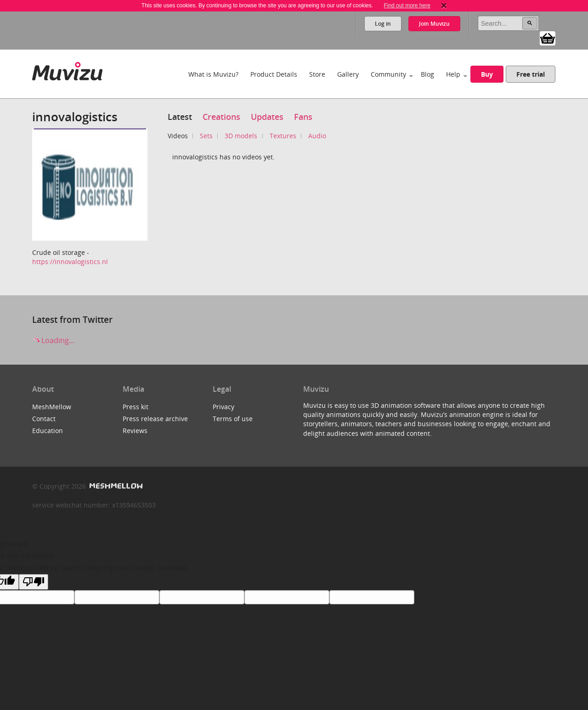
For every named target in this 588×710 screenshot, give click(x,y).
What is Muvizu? (213, 74)
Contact (44, 419)
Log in (383, 24)
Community (388, 74)
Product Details (274, 74)
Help (453, 74)
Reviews (135, 431)
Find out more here (407, 6)
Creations (221, 117)
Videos (178, 136)
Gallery (348, 74)
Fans (303, 117)
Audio (317, 136)
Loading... (53, 340)
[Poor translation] (34, 582)
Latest (180, 117)
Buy (487, 74)
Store (317, 74)
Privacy (223, 407)
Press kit (136, 407)
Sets (206, 136)
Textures (283, 136)
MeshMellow (52, 407)
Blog (427, 74)
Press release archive (155, 419)
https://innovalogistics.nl (70, 262)
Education (48, 431)
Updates (267, 117)
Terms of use (233, 419)
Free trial (531, 74)
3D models (241, 136)
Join (434, 24)
